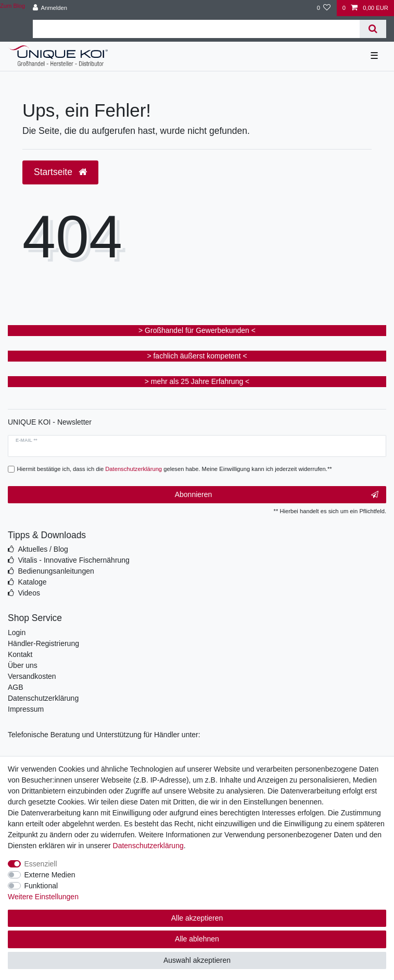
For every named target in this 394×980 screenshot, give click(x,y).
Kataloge (32, 582)
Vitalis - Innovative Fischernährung (74, 560)
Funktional (41, 886)
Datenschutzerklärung (43, 698)
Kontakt (20, 654)
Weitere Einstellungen (43, 897)
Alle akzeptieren (197, 918)
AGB (16, 687)
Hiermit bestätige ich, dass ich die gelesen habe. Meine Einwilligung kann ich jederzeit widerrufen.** (175, 469)
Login (17, 632)
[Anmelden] (50, 8)
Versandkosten (32, 676)
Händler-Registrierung (43, 643)
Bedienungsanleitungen (56, 571)
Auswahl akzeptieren (197, 960)
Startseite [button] (60, 172)
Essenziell (41, 864)
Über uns (23, 665)
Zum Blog (12, 6)
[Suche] (373, 29)
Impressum (26, 709)
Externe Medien (50, 875)
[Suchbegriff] (196, 29)
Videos (29, 593)
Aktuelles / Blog (43, 549)
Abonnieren (277, 495)
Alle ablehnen (197, 939)
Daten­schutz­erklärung (148, 846)
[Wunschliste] (323, 8)
